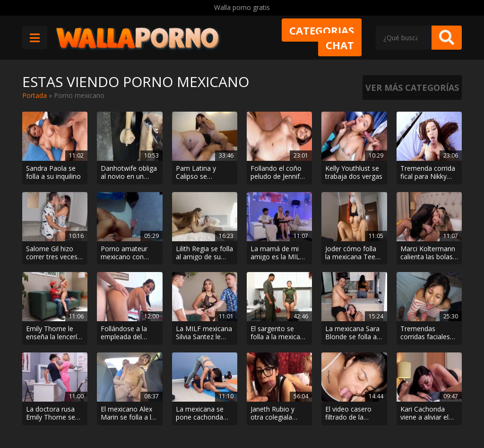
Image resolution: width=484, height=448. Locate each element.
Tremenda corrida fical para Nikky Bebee (428, 173)
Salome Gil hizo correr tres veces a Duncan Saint (55, 253)
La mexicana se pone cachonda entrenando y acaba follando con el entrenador (203, 413)
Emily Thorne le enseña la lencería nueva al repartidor (55, 333)
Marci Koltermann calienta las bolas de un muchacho (428, 253)
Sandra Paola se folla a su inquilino (53, 173)
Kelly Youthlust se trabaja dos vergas (354, 173)
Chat (340, 45)
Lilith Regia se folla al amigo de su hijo (204, 253)
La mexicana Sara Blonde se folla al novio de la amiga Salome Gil (352, 333)
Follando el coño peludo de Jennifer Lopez (278, 173)
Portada (35, 95)
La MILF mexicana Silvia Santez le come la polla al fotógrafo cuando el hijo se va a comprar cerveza (204, 333)
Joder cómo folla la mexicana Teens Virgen (354, 253)
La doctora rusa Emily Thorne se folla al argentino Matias (52, 413)
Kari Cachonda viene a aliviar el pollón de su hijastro (424, 413)
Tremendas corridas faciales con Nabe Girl (425, 333)
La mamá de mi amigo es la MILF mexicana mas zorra (277, 253)
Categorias (322, 30)
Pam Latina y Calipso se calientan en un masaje (199, 173)
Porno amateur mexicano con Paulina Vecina (124, 253)
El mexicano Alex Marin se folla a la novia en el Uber (128, 413)
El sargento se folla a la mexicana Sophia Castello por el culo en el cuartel (279, 333)
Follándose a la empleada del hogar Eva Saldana (129, 333)
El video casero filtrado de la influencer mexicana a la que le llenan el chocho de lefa (354, 413)
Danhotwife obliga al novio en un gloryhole (129, 173)
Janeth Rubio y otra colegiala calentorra (272, 413)
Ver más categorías (412, 88)
